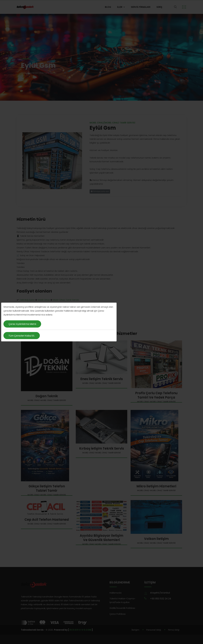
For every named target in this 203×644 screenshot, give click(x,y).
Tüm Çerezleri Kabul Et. (22, 336)
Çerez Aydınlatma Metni (22, 324)
